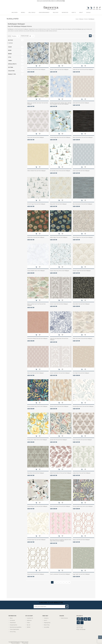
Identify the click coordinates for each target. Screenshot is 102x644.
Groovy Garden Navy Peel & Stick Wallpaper (37, 406)
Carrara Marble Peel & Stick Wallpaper (36, 271)
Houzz (78, 623)
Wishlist (29, 627)
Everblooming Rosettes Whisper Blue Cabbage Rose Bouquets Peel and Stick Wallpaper (61, 104)
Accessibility (47, 627)
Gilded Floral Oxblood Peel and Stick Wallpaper (61, 473)
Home (77, 19)
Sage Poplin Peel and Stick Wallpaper (81, 574)
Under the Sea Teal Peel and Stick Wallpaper (83, 70)
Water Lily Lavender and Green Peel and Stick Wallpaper (38, 104)
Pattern (11, 67)
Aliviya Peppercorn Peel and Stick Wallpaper (83, 237)
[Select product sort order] (16, 36)
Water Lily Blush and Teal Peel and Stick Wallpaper (36, 305)
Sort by (9, 36)
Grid (90, 36)
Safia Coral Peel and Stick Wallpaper (35, 373)
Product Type (12, 74)
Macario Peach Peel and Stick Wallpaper (59, 406)
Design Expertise (14, 625)
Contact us (46, 618)
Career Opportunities (14, 629)
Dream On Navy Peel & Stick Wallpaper (36, 70)
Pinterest (89, 619)
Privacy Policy (25, 643)
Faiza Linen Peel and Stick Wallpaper (36, 137)
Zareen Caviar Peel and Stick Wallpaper (59, 304)
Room (10, 50)
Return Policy (47, 625)
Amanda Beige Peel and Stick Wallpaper (36, 540)
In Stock (10, 40)
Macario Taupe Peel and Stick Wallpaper (59, 70)
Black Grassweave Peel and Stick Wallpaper (83, 137)
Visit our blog (13, 632)
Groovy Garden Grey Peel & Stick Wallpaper (83, 506)
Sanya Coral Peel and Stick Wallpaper (81, 540)
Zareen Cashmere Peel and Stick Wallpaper (60, 373)
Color (10, 47)
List (93, 36)
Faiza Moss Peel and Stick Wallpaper (36, 473)
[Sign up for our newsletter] (50, 607)
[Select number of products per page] (32, 36)
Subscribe (67, 607)
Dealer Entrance (64, 618)
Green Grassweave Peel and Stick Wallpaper (60, 506)
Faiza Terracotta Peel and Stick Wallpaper (82, 440)
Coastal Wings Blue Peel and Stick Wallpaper (60, 137)
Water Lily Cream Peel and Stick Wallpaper (82, 339)
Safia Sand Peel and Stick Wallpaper (81, 103)
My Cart (88, 9)
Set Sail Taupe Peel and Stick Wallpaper (36, 204)
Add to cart (36, 66)
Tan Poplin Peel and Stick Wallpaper (81, 373)
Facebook (82, 619)
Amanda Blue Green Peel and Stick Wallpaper (83, 406)
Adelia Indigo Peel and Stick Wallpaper (59, 237)
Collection (11, 71)
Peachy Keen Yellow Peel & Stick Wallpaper (37, 440)
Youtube (86, 619)
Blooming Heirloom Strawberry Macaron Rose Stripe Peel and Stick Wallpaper (61, 540)
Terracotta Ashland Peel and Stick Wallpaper (37, 339)
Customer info (30, 618)
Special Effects (12, 64)
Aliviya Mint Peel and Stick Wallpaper (58, 204)
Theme (10, 61)
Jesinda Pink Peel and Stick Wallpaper (58, 440)
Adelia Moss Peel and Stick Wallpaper (36, 237)
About (11, 618)
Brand (10, 54)
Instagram (78, 619)
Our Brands (12, 620)
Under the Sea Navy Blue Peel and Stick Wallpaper (59, 339)
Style (10, 57)
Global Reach (13, 623)
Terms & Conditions (15, 643)
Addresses (29, 620)
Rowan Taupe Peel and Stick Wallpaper (82, 271)
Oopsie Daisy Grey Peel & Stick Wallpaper (60, 271)
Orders (28, 623)
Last (69, 582)
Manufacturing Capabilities (16, 627)
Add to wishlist (40, 66)
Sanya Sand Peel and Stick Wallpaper (36, 574)
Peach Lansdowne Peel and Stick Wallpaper (60, 574)
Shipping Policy (47, 623)
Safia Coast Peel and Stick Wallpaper (81, 171)
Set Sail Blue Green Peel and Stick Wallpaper (60, 171)
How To (46, 620)
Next (66, 582)
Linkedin (82, 623)
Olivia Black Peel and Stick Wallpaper (81, 304)
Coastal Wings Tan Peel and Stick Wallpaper (37, 506)
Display (23, 36)
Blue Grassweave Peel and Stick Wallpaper (83, 204)
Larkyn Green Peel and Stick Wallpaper (82, 473)
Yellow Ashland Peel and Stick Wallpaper (36, 171)
